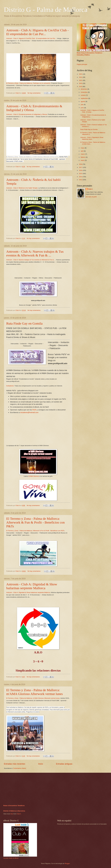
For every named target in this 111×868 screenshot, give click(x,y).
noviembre (84, 92)
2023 (81, 74)
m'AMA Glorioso (34, 476)
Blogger (67, 863)
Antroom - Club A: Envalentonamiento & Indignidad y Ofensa (27, 114)
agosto (83, 101)
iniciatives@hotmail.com (29, 412)
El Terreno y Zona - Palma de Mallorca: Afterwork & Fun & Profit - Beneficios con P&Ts (35, 522)
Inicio (41, 764)
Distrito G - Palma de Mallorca (46, 10)
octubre (83, 95)
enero (83, 160)
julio (82, 105)
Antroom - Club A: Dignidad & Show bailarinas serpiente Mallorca (32, 586)
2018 (81, 164)
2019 (81, 87)
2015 (81, 174)
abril (82, 151)
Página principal (82, 64)
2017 (81, 167)
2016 (81, 170)
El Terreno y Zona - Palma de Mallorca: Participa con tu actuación (28, 83)
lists (12, 814)
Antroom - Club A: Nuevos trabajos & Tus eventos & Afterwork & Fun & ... (35, 253)
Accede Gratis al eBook (11, 858)
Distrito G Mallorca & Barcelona (14, 811)
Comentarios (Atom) (20, 768)
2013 (81, 180)
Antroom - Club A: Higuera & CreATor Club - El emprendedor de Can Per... (37, 32)
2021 (81, 80)
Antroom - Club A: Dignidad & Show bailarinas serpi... (92, 138)
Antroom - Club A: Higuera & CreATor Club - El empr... (92, 111)
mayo (83, 148)
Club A (90, 189)
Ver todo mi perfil (91, 197)
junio (82, 108)
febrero (83, 157)
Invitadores (10, 386)
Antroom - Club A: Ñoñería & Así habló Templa (22, 188)
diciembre (84, 89)
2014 (81, 177)
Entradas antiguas (64, 764)
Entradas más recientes (15, 764)
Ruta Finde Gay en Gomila (24, 323)
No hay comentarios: (34, 93)
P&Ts (34, 410)
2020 (81, 83)
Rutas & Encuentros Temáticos (14, 806)
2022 (81, 77)
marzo (83, 154)
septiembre (84, 98)
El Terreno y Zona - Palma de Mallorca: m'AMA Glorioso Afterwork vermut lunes (32, 157)
